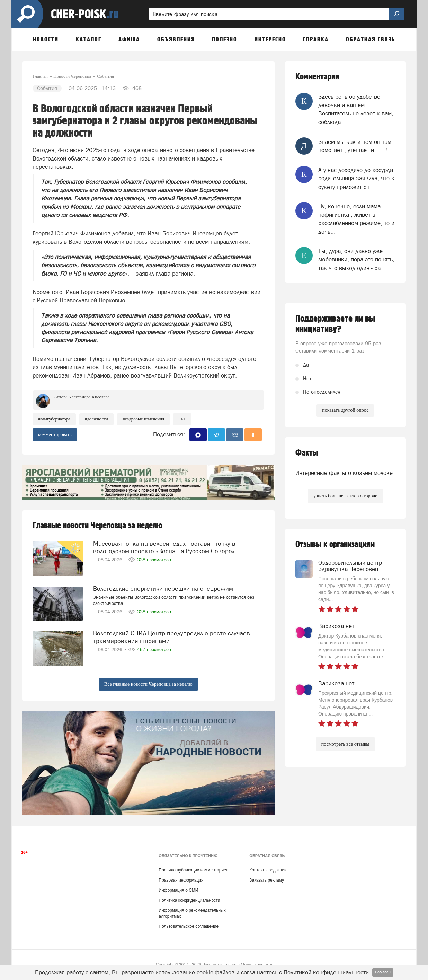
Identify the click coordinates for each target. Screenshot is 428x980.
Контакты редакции (268, 870)
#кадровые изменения (143, 419)
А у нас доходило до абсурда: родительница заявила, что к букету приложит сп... (356, 178)
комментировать (55, 435)
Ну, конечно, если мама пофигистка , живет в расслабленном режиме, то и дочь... (356, 219)
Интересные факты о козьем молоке (344, 473)
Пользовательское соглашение (189, 926)
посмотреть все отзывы (345, 744)
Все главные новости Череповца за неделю (148, 684)
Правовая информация (181, 880)
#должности (96, 419)
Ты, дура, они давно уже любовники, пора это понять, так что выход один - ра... (356, 259)
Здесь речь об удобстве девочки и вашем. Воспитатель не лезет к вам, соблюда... (356, 109)
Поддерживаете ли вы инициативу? (335, 324)
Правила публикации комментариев (193, 870)
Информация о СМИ (178, 890)
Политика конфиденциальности (189, 900)
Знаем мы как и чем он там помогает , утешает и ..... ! (355, 146)
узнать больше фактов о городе (345, 496)
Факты (307, 453)
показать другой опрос (345, 410)
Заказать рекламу (267, 880)
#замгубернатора (54, 419)
